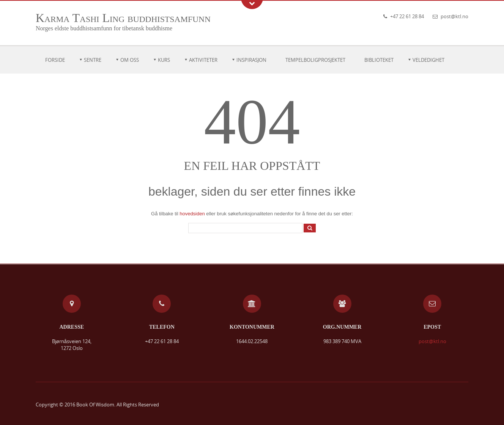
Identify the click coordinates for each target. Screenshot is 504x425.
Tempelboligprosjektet (315, 60)
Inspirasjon (251, 60)
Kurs (164, 60)
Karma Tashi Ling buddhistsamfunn (123, 18)
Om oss (130, 60)
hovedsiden (192, 214)
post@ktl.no (454, 16)
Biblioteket (379, 60)
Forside (55, 60)
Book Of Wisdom (95, 405)
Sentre (93, 60)
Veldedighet (428, 60)
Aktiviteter (203, 60)
